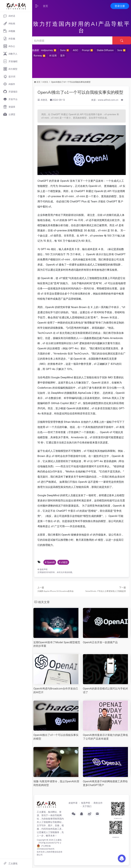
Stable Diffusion (105, 50)
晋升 (63, 56)
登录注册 (120, 6)
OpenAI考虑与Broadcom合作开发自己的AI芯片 (56, 690)
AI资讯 (45, 82)
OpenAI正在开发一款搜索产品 (100, 642)
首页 (45, 6)
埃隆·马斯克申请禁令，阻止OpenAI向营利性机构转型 (56, 783)
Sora (122, 50)
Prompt (88, 50)
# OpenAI (50, 562)
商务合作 (98, 803)
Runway (40, 55)
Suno (65, 50)
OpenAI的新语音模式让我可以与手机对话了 (105, 690)
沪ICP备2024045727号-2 (50, 843)
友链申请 (73, 803)
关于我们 (87, 806)
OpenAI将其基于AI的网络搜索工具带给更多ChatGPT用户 (105, 783)
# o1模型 (63, 562)
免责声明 (86, 803)
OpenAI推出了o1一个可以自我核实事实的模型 (80, 92)
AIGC (76, 50)
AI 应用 (53, 56)
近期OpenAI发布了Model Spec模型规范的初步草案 (57, 644)
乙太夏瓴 (58, 840)
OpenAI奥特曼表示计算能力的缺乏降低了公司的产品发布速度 (105, 737)
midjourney (49, 50)
